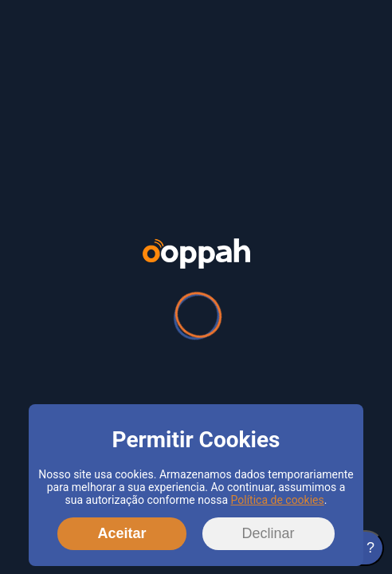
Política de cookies (278, 500)
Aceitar (122, 533)
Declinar (269, 533)
